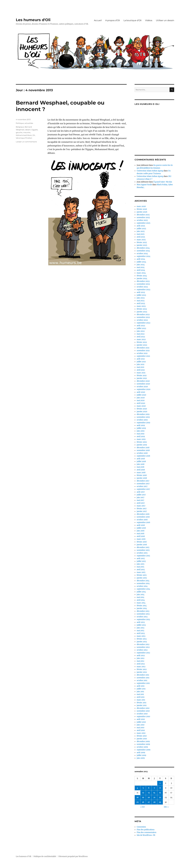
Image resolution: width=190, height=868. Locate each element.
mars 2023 (141, 306)
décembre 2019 (143, 414)
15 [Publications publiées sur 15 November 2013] (160, 793)
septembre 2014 (143, 589)
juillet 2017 (141, 495)
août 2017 (141, 492)
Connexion (141, 827)
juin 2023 (141, 298)
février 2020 (142, 409)
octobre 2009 (142, 747)
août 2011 (141, 686)
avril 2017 (141, 503)
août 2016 (141, 525)
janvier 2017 (142, 511)
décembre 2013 (143, 611)
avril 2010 (141, 730)
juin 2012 (141, 658)
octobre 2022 (142, 320)
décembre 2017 (143, 481)
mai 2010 (140, 728)
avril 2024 (141, 270)
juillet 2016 (141, 528)
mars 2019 (141, 439)
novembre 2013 (143, 614)
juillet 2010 (141, 722)
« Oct (143, 807)
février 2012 (142, 669)
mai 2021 (140, 367)
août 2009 (141, 753)
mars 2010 (141, 733)
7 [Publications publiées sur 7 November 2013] (154, 788)
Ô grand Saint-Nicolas (163, 182)
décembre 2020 (143, 381)
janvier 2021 (142, 378)
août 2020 (141, 392)
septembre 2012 (143, 653)
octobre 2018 (142, 453)
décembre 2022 (143, 315)
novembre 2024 (143, 251)
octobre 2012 (142, 650)
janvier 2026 (142, 212)
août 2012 (141, 656)
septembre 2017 (143, 489)
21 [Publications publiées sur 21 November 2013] (154, 797)
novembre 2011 (143, 678)
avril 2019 (141, 437)
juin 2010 (141, 725)
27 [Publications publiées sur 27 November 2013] (149, 802)
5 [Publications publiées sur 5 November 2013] (143, 788)
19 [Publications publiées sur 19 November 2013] (143, 797)
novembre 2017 (143, 484)
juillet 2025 (141, 229)
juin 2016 (141, 531)
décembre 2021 (143, 348)
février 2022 (142, 342)
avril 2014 (141, 600)
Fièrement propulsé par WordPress (73, 856)
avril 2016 (141, 536)
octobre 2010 (142, 714)
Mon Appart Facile (144, 185)
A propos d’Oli (113, 20)
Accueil (98, 20)
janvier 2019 (142, 445)
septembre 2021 (143, 356)
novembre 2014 (143, 583)
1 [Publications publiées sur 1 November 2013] (160, 783)
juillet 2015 (141, 561)
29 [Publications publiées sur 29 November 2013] (160, 802)
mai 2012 (140, 661)
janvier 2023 (142, 312)
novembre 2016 (143, 517)
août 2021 (141, 359)
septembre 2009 (144, 750)
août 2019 (141, 425)
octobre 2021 (142, 353)
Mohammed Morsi (24, 135)
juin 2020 (141, 398)
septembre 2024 (143, 256)
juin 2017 (141, 497)
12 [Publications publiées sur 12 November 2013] (143, 793)
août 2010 (141, 719)
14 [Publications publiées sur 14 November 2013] (154, 793)
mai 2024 (141, 267)
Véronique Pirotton (24, 138)
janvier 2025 (142, 245)
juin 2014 (141, 595)
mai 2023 (141, 301)
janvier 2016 (142, 545)
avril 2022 (141, 337)
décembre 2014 (143, 581)
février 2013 (142, 639)
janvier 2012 (142, 672)
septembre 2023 (143, 290)
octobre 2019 (142, 420)
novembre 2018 (143, 450)
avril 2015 (141, 570)
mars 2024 (141, 273)
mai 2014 (140, 597)
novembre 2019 (143, 417)
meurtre (27, 132)
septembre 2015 (143, 556)
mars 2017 (141, 506)
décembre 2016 (143, 514)
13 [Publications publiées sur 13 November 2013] (149, 793)
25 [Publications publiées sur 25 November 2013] (137, 802)
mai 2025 (141, 234)
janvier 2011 (142, 705)
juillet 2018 (141, 461)
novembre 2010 (143, 711)
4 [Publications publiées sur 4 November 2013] (137, 788)
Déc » (166, 807)
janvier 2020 (142, 412)
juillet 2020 (141, 395)
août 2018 (141, 459)
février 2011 (142, 703)
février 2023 (142, 309)
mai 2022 (141, 334)
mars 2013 (141, 636)
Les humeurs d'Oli (33, 20)
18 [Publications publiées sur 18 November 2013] (137, 797)
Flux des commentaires (147, 832)
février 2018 (142, 475)
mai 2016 (141, 534)
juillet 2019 (141, 428)
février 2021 (142, 376)
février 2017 (142, 509)
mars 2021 (141, 373)
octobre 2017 (142, 486)
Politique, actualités (24, 123)
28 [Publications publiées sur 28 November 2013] (154, 802)
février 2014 (142, 606)
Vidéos (149, 20)
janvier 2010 (142, 739)
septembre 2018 (143, 456)
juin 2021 (141, 364)
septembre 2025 (143, 223)
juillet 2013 (141, 625)
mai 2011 (140, 694)
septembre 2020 (143, 389)
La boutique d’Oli (132, 20)
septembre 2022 (143, 323)
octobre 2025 (142, 220)
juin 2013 (140, 628)
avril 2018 (141, 470)
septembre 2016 (143, 522)
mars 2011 (141, 700)
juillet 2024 (141, 262)
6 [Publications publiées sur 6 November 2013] (149, 788)
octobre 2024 (142, 254)
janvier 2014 (142, 608)
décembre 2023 (143, 281)
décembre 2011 (143, 675)
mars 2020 (141, 406)
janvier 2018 (142, 478)
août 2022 (141, 326)
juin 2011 (140, 692)
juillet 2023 (141, 295)
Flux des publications (146, 830)
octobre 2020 (142, 387)
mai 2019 (141, 434)
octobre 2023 (142, 287)
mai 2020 (141, 400)
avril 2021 (141, 370)
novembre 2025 (143, 217)
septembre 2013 (143, 619)
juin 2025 (141, 231)
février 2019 (142, 442)
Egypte (35, 130)
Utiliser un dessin (165, 20)
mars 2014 (141, 603)
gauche (19, 132)
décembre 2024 (143, 248)
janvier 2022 (142, 345)
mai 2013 (140, 631)
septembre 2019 (143, 423)
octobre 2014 (142, 586)
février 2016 (142, 542)
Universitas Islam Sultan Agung (150, 171)
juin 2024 (141, 265)
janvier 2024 (142, 278)
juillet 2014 (141, 592)
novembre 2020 (143, 384)
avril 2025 (141, 237)
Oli (34, 135)
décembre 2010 (143, 708)
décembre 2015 (143, 547)
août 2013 (141, 622)
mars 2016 (141, 539)
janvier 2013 (142, 642)
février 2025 (142, 242)
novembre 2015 (143, 550)
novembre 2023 (143, 284)
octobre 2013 (142, 617)
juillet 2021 (141, 362)
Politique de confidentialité (45, 856)
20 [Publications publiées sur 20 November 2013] (149, 797)
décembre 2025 (143, 215)
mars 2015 (141, 572)
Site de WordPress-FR (146, 835)
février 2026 (142, 209)
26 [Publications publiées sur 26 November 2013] (143, 802)
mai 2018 (140, 467)
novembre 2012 (143, 647)
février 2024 (142, 276)
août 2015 (141, 558)
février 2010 (142, 736)
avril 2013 (141, 633)
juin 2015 (141, 564)
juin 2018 (141, 464)
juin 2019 (141, 431)
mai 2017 (140, 500)
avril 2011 (141, 697)
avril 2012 (141, 664)
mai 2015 (140, 567)
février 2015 (142, 575)
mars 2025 (141, 240)
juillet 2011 (141, 689)
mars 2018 (141, 473)
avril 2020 (141, 403)
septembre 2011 (143, 683)
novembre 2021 (143, 351)
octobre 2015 (142, 553)
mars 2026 (141, 206)
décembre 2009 (143, 741)
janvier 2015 (142, 578)
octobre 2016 (142, 520)
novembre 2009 (143, 744)
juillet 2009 (141, 755)
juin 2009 (141, 758)
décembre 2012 (143, 644)
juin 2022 (141, 331)
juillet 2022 (141, 328)
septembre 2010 (143, 717)
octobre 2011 (142, 680)
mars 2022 (141, 339)
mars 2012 (141, 667)
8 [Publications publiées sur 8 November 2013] (160, 788)
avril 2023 (141, 303)
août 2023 (141, 292)
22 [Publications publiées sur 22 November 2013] (160, 797)
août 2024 (141, 259)
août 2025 (141, 226)
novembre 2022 (143, 317)
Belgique (20, 127)
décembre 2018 (143, 448)
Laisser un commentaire (26, 142)
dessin (28, 130)
